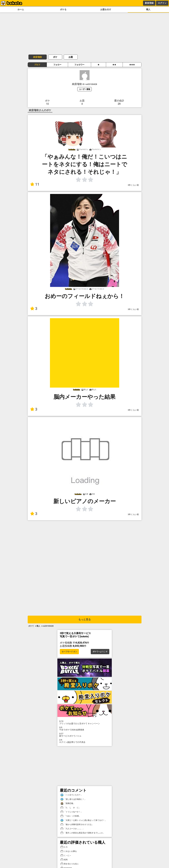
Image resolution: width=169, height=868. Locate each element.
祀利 (64, 860)
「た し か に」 (71, 808)
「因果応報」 (68, 803)
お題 (71, 57)
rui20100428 (48, 626)
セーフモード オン (69, 652)
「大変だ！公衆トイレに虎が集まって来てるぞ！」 (83, 820)
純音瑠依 (38, 57)
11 (35, 184)
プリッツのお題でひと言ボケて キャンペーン (85, 722)
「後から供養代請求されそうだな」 (77, 825)
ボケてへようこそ (100, 652)
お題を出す (106, 10)
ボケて (31, 626)
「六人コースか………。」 (72, 829)
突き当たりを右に (70, 864)
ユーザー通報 (85, 89)
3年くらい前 (133, 185)
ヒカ (64, 847)
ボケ (55, 57)
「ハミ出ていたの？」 (71, 795)
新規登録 (149, 3)
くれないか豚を (69, 851)
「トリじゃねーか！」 (71, 812)
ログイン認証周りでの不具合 (85, 741)
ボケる (63, 10)
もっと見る (85, 619)
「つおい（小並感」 (71, 816)
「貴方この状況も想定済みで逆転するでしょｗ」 (83, 833)
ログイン (162, 3)
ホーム (21, 10)
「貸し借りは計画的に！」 (73, 799)
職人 (148, 10)
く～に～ (66, 856)
